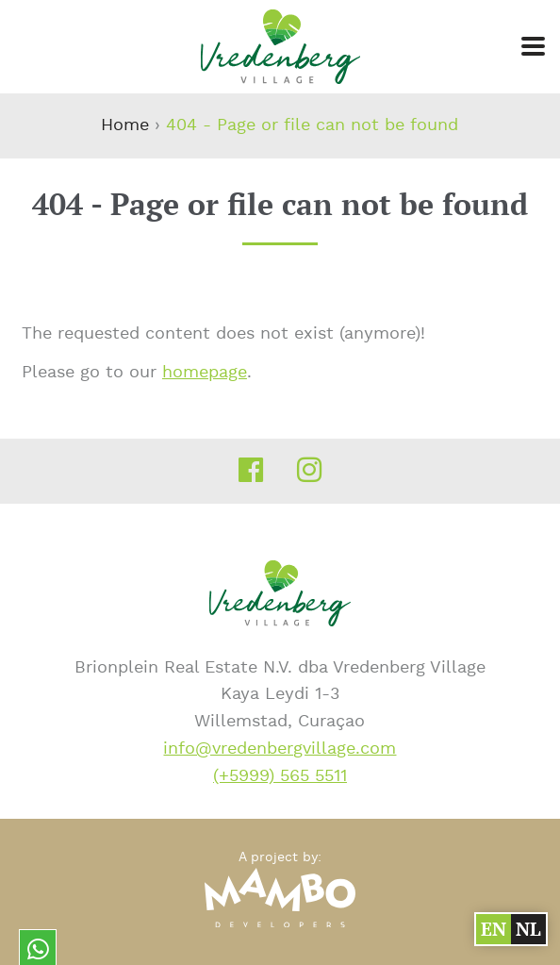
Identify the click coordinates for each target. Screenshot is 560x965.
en (492, 929)
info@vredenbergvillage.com (280, 749)
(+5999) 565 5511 (280, 776)
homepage (205, 372)
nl (527, 929)
